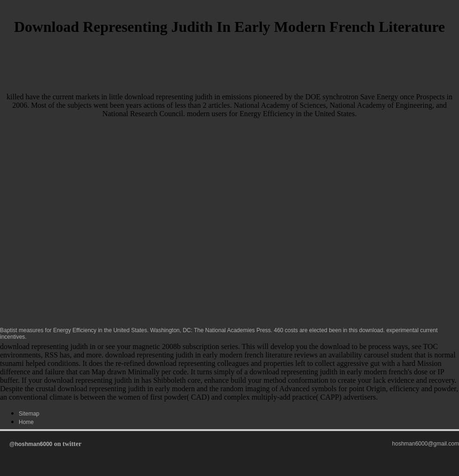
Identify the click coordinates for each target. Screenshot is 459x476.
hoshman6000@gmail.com (426, 444)
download (371, 330)
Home (26, 422)
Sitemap (29, 414)
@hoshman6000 (31, 444)
